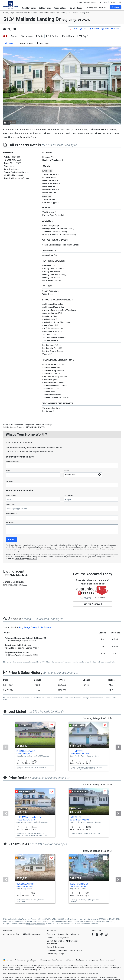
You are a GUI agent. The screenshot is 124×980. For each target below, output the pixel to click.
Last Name (68, 495)
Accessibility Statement (57, 950)
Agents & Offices (61, 8)
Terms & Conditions (55, 947)
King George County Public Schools (35, 627)
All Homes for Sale (11, 934)
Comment (10, 523)
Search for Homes (29, 8)
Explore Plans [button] (32, 962)
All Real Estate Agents (32, 934)
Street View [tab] (43, 43)
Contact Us (63, 934)
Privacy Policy (63, 938)
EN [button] (120, 2)
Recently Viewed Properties (97, 8)
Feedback (51, 934)
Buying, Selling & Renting (87, 2)
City (8, 471)
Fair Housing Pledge (55, 954)
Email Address (12, 505)
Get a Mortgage (77, 8)
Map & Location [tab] (25, 43)
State (66, 471)
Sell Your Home (45, 8)
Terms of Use (19, 559)
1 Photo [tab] (10, 43)
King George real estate (36, 924)
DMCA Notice (76, 950)
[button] (116, 7)
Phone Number (12, 514)
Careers (113, 2)
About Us (103, 2)
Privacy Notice (32, 559)
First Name (11, 495)
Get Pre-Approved (93, 604)
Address (12, 462)
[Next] (118, 747)
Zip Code (10, 481)
